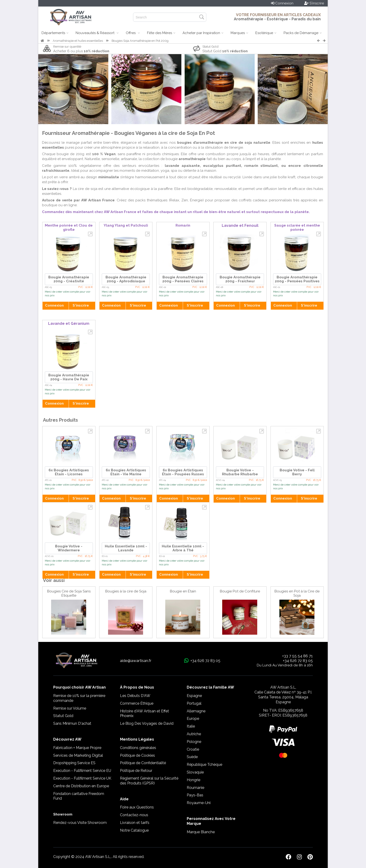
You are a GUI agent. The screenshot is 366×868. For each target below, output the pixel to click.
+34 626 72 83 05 (298, 661)
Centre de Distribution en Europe (81, 786)
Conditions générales (138, 748)
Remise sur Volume (70, 708)
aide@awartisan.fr (136, 661)
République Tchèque (204, 765)
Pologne (194, 742)
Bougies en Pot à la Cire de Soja (297, 593)
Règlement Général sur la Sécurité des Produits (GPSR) (149, 781)
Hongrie (194, 780)
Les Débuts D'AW (135, 696)
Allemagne (196, 711)
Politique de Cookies (137, 755)
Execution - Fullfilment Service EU (82, 771)
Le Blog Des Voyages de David (147, 723)
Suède (192, 757)
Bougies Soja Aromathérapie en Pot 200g (140, 41)
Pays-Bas (195, 795)
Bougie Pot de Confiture (240, 591)
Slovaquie (195, 772)
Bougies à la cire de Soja (126, 591)
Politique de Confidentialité (143, 763)
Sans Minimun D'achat (72, 723)
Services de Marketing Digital (78, 755)
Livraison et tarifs (135, 823)
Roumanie (195, 788)
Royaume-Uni (199, 803)
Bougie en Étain (183, 591)
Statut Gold (63, 716)
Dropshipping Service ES (74, 763)
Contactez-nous (134, 815)
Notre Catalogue (134, 830)
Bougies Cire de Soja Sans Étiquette (69, 593)
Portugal (194, 703)
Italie (191, 726)
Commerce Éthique (137, 703)
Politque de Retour (136, 771)
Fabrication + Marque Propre (77, 748)
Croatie (193, 749)
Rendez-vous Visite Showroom (80, 823)
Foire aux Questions (137, 807)
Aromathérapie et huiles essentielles (78, 41)
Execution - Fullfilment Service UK (82, 778)
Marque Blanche (201, 832)
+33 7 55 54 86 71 (297, 656)
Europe (193, 719)
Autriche (194, 734)
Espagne (194, 696)
